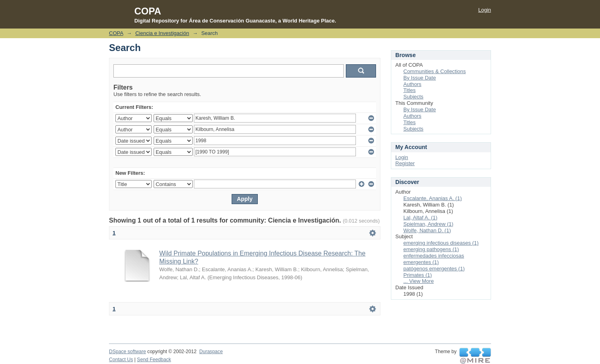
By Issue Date (420, 78)
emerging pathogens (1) (431, 249)
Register (405, 163)
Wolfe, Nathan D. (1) (427, 230)
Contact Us (121, 360)
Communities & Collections (435, 71)
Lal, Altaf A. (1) (420, 218)
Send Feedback (154, 360)
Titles (410, 90)
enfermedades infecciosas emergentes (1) (434, 259)
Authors (412, 84)
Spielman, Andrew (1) (428, 224)
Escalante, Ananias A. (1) (433, 198)
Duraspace (211, 352)
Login (485, 10)
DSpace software (127, 352)
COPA (116, 33)
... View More (419, 281)
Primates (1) (418, 275)
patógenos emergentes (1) (434, 269)
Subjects (413, 97)
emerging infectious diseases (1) (441, 243)
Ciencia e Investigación (162, 33)
